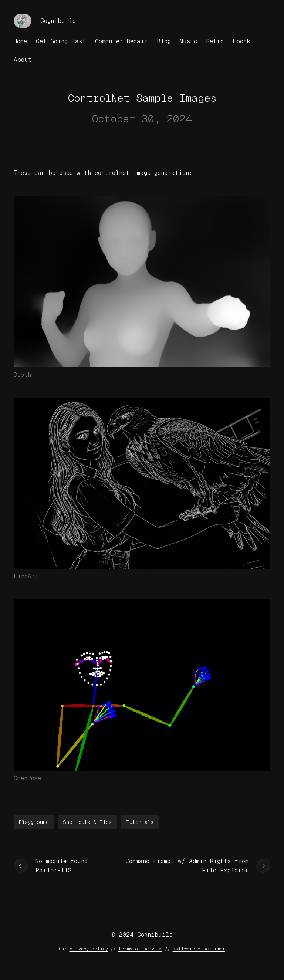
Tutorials (140, 822)
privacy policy (89, 949)
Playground (34, 822)
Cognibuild (58, 21)
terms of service (140, 949)
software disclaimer (199, 949)
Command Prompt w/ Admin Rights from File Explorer (187, 866)
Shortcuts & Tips (87, 822)
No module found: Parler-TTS (63, 866)
